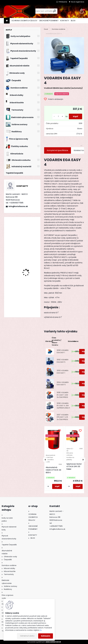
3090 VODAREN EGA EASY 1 (63, 351)
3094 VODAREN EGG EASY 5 (63, 384)
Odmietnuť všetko (27, 636)
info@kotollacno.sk (18, 206)
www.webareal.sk (53, 642)
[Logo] (20, 11)
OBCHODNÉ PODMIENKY (49, 21)
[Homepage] (7, 21)
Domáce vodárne (59, 29)
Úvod (46, 29)
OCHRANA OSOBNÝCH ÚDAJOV (24, 21)
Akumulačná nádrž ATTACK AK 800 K (54, 470)
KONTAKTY (65, 21)
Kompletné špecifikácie (57, 150)
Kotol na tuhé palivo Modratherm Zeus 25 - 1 (29, 294)
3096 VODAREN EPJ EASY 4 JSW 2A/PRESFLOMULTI (63, 406)
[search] (55, 11)
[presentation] (45, 460)
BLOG (73, 21)
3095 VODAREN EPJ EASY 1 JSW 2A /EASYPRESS (63, 395)
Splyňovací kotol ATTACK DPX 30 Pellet (74, 467)
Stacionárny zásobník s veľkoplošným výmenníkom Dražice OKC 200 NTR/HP (29, 272)
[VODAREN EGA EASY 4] (64, 56)
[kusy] (57, 116)
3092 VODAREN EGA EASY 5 (63, 361)
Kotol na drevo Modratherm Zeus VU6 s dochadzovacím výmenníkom (29, 240)
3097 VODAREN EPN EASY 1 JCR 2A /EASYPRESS (63, 417)
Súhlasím (46, 636)
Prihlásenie (63, 2)
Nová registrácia (78, 2)
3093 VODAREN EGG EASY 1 (63, 372)
